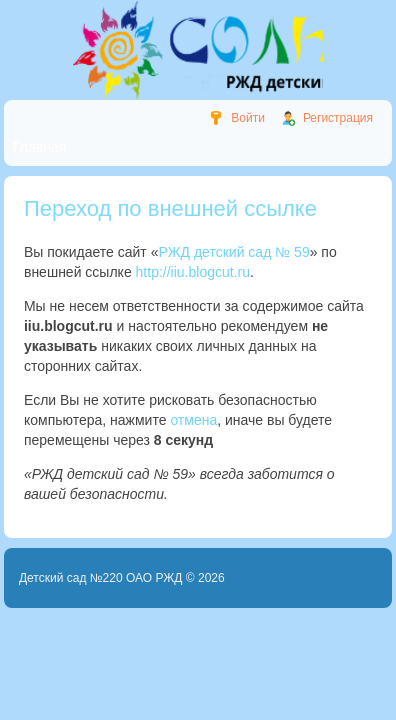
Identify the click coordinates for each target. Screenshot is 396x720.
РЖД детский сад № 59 (233, 252)
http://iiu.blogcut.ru (193, 272)
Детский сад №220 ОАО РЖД (101, 578)
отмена (193, 420)
